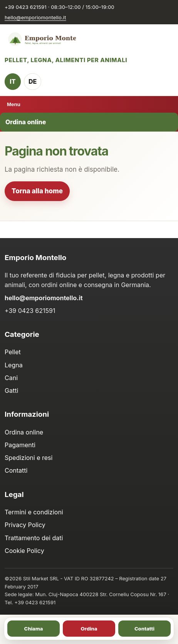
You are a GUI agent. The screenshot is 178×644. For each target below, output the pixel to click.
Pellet (13, 352)
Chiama (34, 629)
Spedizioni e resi (29, 458)
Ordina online (26, 122)
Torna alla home (37, 191)
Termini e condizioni (34, 512)
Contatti (16, 470)
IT (13, 81)
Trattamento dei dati (34, 538)
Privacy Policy (25, 525)
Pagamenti (20, 445)
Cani (11, 378)
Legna (14, 365)
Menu (14, 104)
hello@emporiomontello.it (35, 17)
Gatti (11, 390)
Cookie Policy (24, 551)
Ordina (89, 629)
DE (33, 81)
